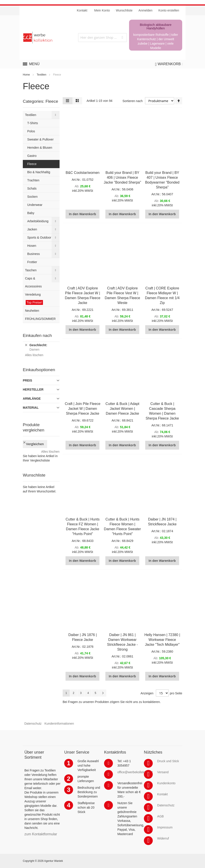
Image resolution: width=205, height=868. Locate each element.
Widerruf (163, 838)
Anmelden (146, 10)
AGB (161, 816)
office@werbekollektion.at (135, 772)
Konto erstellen (169, 10)
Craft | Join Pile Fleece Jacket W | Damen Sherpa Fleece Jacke (83, 409)
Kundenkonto (166, 783)
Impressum (165, 827)
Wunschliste (124, 10)
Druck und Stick (168, 761)
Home (26, 75)
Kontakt (162, 794)
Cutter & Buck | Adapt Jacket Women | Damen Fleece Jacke (123, 409)
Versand (163, 772)
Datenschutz (33, 724)
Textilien (42, 75)
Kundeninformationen (59, 724)
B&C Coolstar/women (83, 173)
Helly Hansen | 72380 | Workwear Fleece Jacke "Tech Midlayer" (162, 640)
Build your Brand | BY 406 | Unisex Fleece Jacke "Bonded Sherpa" (123, 178)
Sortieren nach (132, 101)
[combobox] (102, 38)
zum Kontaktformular (41, 834)
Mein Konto (102, 10)
